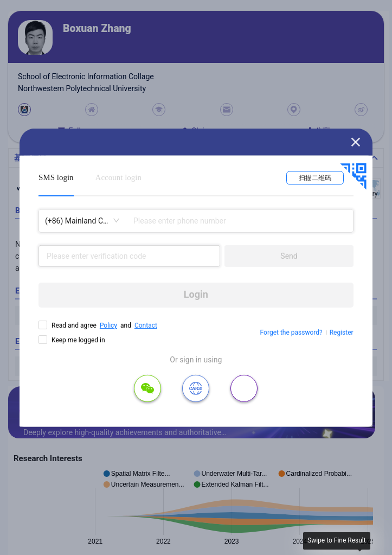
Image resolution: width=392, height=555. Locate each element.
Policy (108, 325)
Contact (146, 325)
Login (196, 294)
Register (342, 333)
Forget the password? (291, 333)
